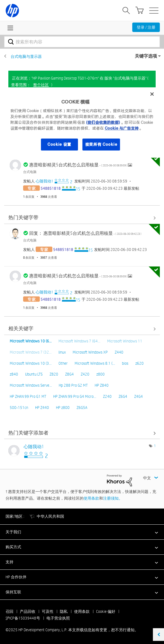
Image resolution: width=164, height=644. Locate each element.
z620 (139, 363)
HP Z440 (42, 408)
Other (63, 363)
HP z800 (63, 408)
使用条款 (91, 498)
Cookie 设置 (59, 144)
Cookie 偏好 (106, 611)
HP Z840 (102, 385)
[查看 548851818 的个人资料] (51, 188)
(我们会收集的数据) (103, 122)
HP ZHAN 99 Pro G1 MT (28, 396)
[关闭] (152, 94)
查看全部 (82, 218)
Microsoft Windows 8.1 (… (95, 363)
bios (125, 363)
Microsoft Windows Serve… (31, 385)
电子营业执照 (58, 618)
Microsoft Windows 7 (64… (79, 341)
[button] (82, 532)
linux (62, 352)
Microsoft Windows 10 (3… (31, 363)
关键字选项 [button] (146, 56)
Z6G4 (123, 396)
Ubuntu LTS (34, 374)
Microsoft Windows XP (90, 352)
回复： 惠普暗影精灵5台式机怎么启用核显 (85, 233)
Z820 (54, 374)
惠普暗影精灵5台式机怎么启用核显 (79, 165)
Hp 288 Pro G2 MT (73, 385)
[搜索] (82, 42)
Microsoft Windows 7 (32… (31, 352)
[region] (82, 123)
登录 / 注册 (146, 27)
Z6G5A (82, 408)
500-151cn (19, 408)
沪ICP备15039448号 (23, 618)
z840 (14, 374)
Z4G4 (139, 396)
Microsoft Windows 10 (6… (31, 341)
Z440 (119, 352)
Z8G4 (69, 374)
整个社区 (41, 85)
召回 (9, 611)
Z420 (85, 374)
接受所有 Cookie (101, 144)
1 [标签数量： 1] (155, 446)
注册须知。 (113, 498)
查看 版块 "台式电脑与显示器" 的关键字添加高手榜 (82, 433)
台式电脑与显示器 (26, 56)
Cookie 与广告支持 (122, 128)
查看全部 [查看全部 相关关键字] (82, 329)
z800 (101, 374)
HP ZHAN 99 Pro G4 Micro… (75, 396)
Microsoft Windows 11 (125, 341)
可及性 (48, 611)
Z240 (107, 396)
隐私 (64, 611)
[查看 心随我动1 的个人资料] (45, 181)
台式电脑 (30, 172)
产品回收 (28, 611)
